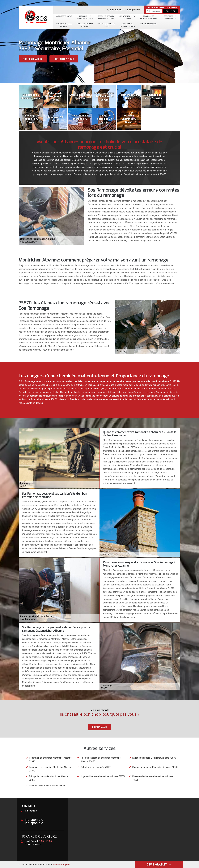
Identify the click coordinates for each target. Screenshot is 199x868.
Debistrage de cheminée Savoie (170, 18)
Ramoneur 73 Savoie (148, 24)
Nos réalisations (33, 59)
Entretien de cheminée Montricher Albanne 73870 (153, 778)
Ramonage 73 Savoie (64, 16)
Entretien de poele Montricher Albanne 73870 (154, 758)
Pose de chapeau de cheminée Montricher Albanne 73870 (101, 760)
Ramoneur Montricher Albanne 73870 (47, 786)
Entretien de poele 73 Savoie (127, 18)
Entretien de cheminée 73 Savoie (127, 25)
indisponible (115, 10)
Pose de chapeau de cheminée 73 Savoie (106, 18)
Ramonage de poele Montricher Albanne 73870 (155, 767)
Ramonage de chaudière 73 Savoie (148, 18)
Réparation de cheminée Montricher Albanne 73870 (50, 760)
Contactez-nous (64, 59)
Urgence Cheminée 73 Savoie (106, 25)
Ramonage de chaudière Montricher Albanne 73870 (50, 769)
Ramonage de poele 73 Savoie (64, 25)
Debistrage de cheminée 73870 (96, 767)
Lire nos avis (100, 727)
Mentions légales (61, 864)
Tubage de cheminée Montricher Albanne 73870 (49, 778)
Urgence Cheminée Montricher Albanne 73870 (103, 776)
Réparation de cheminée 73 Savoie (85, 18)
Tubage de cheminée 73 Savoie (85, 25)
